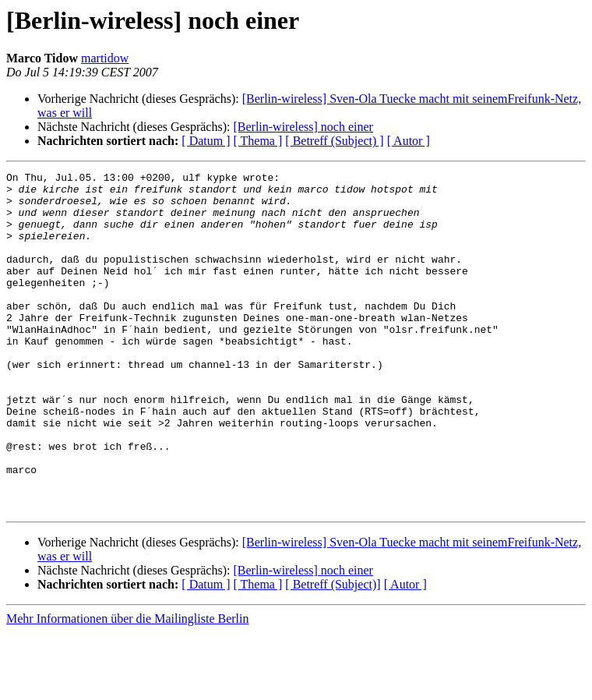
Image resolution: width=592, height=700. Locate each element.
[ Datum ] (206, 141)
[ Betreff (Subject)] (333, 652)
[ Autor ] (409, 141)
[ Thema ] (258, 141)
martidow (105, 58)
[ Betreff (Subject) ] (334, 141)
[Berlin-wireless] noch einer (303, 127)
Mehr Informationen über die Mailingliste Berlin (127, 686)
